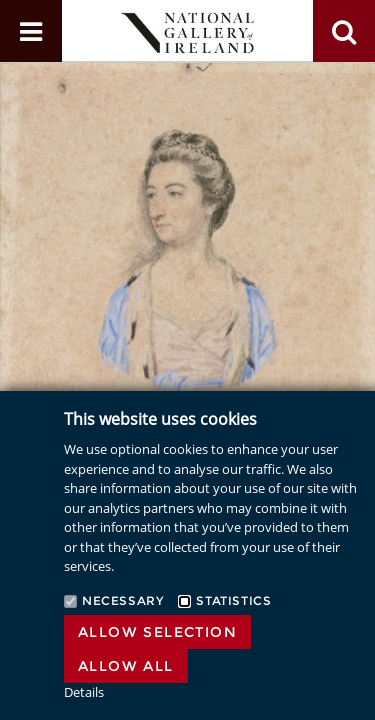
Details (84, 692)
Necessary (122, 600)
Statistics (233, 600)
